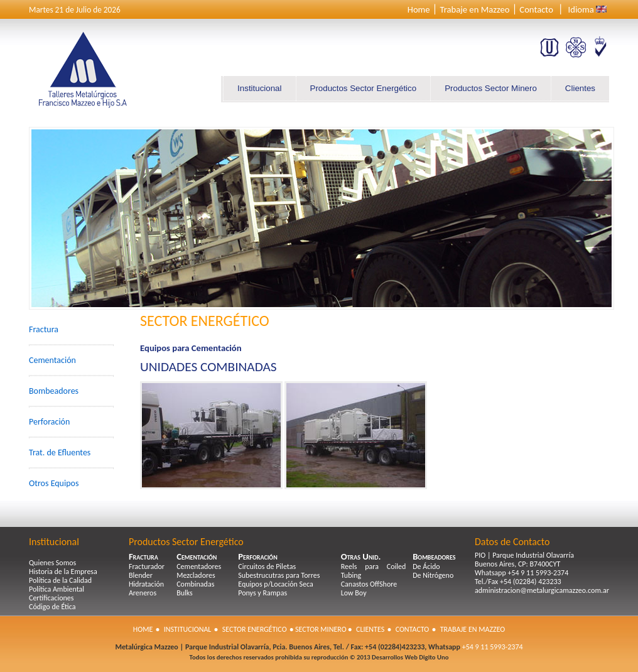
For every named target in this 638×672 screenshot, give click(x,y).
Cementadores (199, 566)
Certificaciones (51, 598)
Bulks (185, 593)
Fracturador (147, 566)
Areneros (143, 593)
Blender (141, 575)
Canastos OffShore (369, 584)
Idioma (581, 9)
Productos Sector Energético (364, 88)
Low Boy (354, 593)
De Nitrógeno (433, 575)
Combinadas (195, 584)
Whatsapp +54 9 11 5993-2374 (522, 573)
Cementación (52, 360)
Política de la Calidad (60, 580)
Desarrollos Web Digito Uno (410, 657)
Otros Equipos (54, 483)
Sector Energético (255, 629)
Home (419, 9)
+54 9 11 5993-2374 (492, 647)
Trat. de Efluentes (60, 453)
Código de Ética (52, 607)
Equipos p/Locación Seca (276, 584)
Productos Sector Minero (491, 88)
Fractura (44, 329)
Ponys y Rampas (262, 593)
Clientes (580, 88)
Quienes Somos (52, 563)
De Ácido (426, 566)
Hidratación (146, 584)
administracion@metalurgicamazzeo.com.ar (542, 590)
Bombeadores (54, 391)
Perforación (49, 422)
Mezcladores (196, 575)
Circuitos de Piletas (267, 566)
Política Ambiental (57, 589)
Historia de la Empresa (63, 572)
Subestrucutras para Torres (279, 575)
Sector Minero (321, 629)
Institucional (259, 88)
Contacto (536, 9)
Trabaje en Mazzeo (474, 9)
